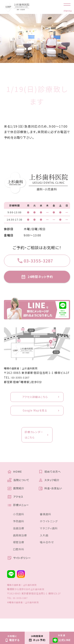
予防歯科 (19, 533)
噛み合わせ (48, 554)
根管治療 (19, 554)
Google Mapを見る (35, 417)
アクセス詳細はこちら (35, 402)
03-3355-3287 (22, 382)
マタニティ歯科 (50, 540)
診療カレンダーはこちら (33, 443)
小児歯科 (19, 526)
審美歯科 (46, 526)
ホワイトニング (50, 533)
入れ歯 (45, 547)
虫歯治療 (19, 540)
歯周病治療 (21, 547)
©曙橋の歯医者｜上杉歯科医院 (24, 615)
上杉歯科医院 (38, 602)
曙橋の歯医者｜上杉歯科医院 (23, 373)
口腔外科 (19, 561)
